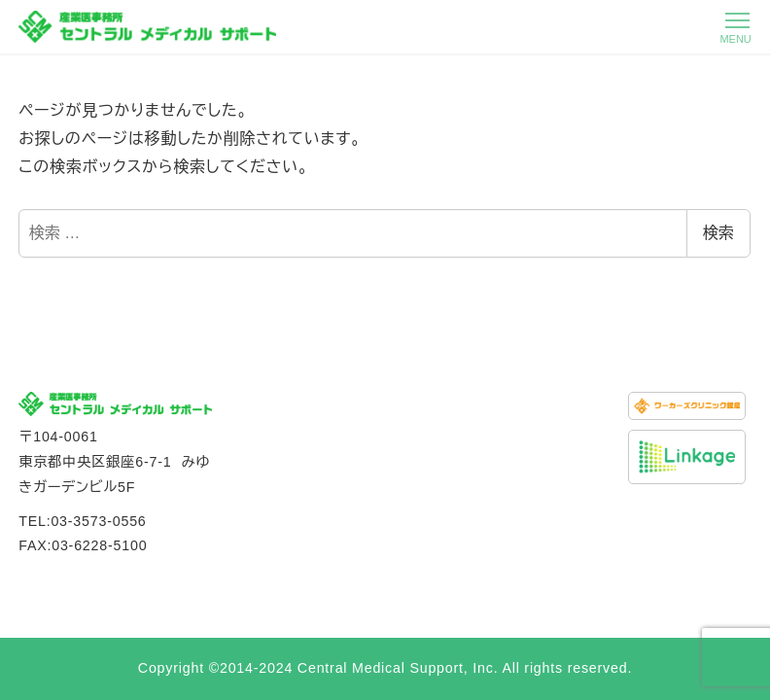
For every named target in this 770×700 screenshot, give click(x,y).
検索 (718, 233)
